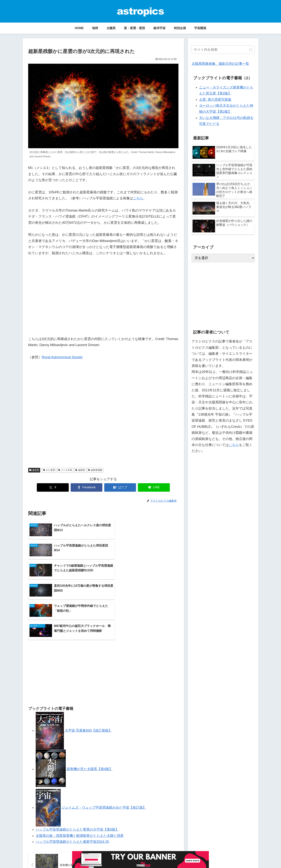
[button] (251, 50)
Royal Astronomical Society (62, 357)
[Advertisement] (103, 415)
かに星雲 (49, 470)
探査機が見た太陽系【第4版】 (74, 718)
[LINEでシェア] (149, 487)
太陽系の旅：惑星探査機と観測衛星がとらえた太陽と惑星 (80, 785)
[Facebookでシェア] (88, 487)
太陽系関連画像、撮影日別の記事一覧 (220, 64)
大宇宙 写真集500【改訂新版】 (74, 680)
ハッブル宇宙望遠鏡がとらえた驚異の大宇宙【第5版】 (77, 779)
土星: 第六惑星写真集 (215, 100)
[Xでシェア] (58, 487)
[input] (223, 50)
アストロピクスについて (41, 863)
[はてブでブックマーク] (119, 487)
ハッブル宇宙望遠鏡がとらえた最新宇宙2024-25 (72, 791)
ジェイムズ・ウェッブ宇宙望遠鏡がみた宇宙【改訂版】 (91, 757)
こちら (138, 198)
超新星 (34, 470)
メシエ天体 (65, 470)
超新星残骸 (95, 470)
